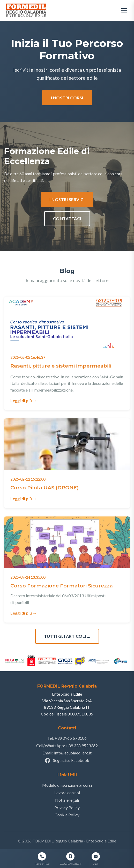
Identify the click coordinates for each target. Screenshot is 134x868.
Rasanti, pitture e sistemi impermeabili (61, 366)
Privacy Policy (67, 807)
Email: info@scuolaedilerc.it (67, 753)
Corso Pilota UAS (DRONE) (44, 488)
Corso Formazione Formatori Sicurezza (62, 586)
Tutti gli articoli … (67, 636)
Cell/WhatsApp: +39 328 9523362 (67, 746)
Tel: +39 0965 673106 (67, 738)
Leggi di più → (24, 400)
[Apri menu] (124, 10)
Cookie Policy (67, 815)
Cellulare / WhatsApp (70, 864)
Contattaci (67, 218)
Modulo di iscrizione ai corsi (67, 785)
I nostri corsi (67, 98)
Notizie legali (67, 800)
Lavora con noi (67, 793)
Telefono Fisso (42, 864)
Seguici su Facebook (67, 760)
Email (96, 864)
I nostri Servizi (67, 199)
